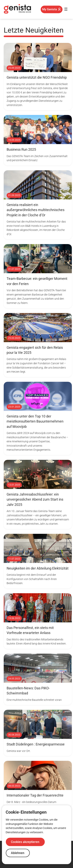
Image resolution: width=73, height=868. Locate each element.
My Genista (52, 9)
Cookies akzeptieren (25, 842)
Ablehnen (18, 853)
